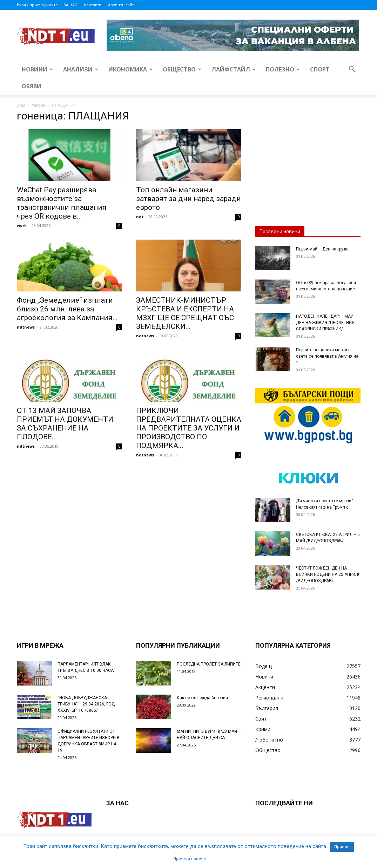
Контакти (93, 5)
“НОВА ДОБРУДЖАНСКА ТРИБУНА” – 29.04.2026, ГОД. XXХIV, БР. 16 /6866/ (87, 704)
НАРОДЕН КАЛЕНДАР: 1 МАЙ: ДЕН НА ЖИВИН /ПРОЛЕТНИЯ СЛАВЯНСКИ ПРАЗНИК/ (325, 323)
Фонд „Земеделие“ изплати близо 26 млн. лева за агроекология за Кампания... (67, 309)
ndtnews (26, 327)
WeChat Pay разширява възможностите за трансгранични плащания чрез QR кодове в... (62, 203)
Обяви (32, 86)
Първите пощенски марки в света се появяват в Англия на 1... (327, 356)
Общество (182, 69)
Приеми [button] (342, 847)
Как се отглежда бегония (202, 698)
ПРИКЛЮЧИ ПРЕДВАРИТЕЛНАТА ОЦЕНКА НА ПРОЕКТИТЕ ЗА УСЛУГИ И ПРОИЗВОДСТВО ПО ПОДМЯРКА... (189, 428)
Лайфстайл (234, 69)
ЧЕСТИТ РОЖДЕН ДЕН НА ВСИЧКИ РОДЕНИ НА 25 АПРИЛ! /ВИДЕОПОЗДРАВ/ (328, 574)
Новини (37, 69)
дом (21, 105)
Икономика (130, 69)
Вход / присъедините (37, 5)
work (22, 225)
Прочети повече (190, 859)
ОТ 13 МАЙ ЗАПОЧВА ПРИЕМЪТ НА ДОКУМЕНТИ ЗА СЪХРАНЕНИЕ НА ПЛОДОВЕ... (65, 424)
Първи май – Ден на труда (322, 249)
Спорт (320, 69)
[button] (352, 70)
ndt (140, 217)
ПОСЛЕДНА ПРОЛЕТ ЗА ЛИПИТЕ (209, 664)
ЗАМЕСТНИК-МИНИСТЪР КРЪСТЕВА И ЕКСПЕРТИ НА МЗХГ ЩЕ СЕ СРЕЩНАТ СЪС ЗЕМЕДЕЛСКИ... (185, 313)
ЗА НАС (70, 5)
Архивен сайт (121, 5)
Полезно (283, 69)
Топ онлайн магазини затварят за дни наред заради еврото (188, 199)
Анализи (81, 69)
